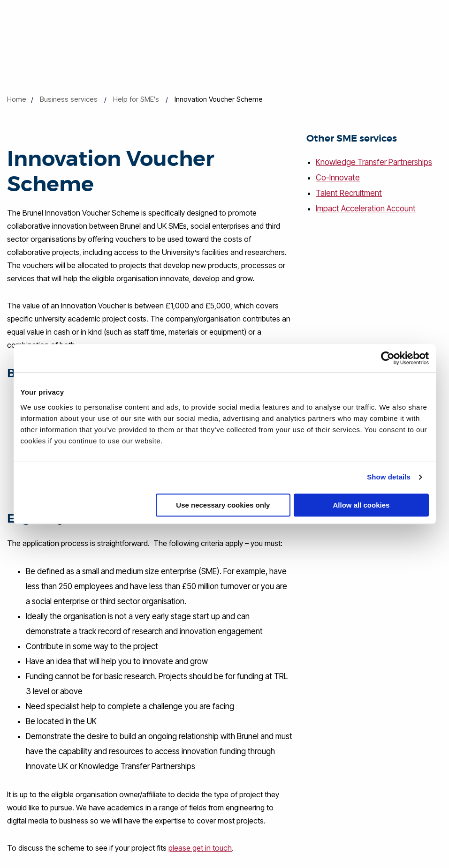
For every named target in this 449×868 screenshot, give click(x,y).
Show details (389, 477)
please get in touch (200, 847)
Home (17, 99)
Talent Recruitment (349, 192)
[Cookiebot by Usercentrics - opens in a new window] (388, 358)
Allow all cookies (361, 505)
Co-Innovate (338, 177)
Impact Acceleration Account (366, 207)
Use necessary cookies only (223, 505)
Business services (69, 99)
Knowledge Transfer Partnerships (374, 162)
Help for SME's (136, 99)
